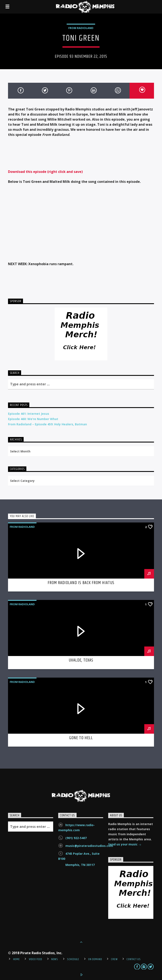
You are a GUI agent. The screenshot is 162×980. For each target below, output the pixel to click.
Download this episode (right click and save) (45, 172)
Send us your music (125, 845)
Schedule (73, 959)
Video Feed (36, 959)
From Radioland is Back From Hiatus (81, 583)
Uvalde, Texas (81, 660)
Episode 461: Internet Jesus (29, 414)
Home (16, 959)
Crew (114, 959)
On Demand (95, 959)
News (55, 959)
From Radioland (81, 28)
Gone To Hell (81, 738)
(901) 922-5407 (76, 838)
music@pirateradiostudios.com (89, 846)
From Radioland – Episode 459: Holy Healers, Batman (47, 424)
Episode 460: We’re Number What (33, 419)
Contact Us (134, 959)
